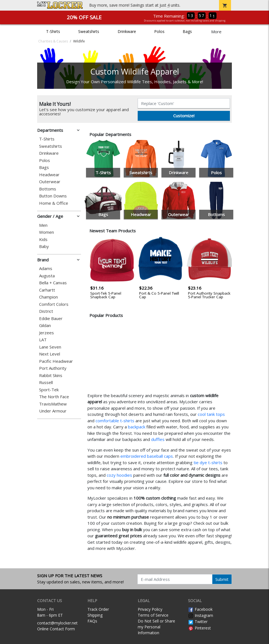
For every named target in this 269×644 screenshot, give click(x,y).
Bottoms (48, 189)
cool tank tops (211, 414)
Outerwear (50, 182)
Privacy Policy (150, 609)
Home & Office (54, 203)
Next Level (50, 354)
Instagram (201, 615)
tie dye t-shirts (208, 462)
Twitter (198, 622)
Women (47, 232)
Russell (46, 382)
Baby (44, 246)
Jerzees (47, 333)
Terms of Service (153, 615)
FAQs (92, 621)
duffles (158, 439)
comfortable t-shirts (115, 421)
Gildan (45, 325)
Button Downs (53, 196)
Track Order (98, 609)
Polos (159, 31)
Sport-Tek (49, 390)
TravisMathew (53, 404)
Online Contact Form (56, 629)
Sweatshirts (89, 31)
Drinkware (127, 31)
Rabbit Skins (51, 375)
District (46, 311)
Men (43, 225)
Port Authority (53, 368)
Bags (187, 31)
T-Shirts (53, 31)
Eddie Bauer (51, 319)
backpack (137, 427)
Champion (48, 297)
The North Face (54, 397)
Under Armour (53, 411)
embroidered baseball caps (147, 456)
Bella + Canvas (53, 283)
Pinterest (199, 628)
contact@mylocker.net (57, 623)
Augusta (47, 276)
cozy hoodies (119, 475)
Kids (43, 239)
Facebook (200, 609)
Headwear (49, 175)
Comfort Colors (54, 304)
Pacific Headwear (56, 361)
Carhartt (47, 290)
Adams (46, 269)
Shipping (95, 615)
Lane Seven (50, 347)
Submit (222, 579)
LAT (43, 340)
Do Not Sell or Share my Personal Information (156, 627)
